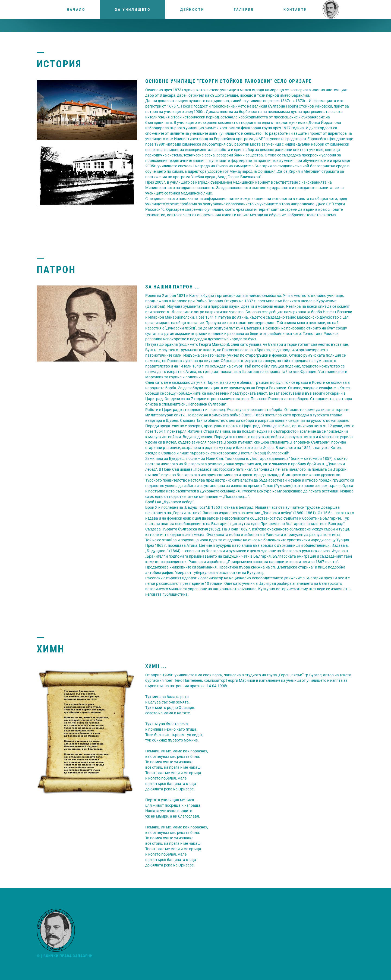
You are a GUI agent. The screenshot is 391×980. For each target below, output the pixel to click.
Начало (76, 10)
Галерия (244, 10)
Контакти (295, 10)
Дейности (192, 10)
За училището (133, 10)
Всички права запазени (68, 956)
